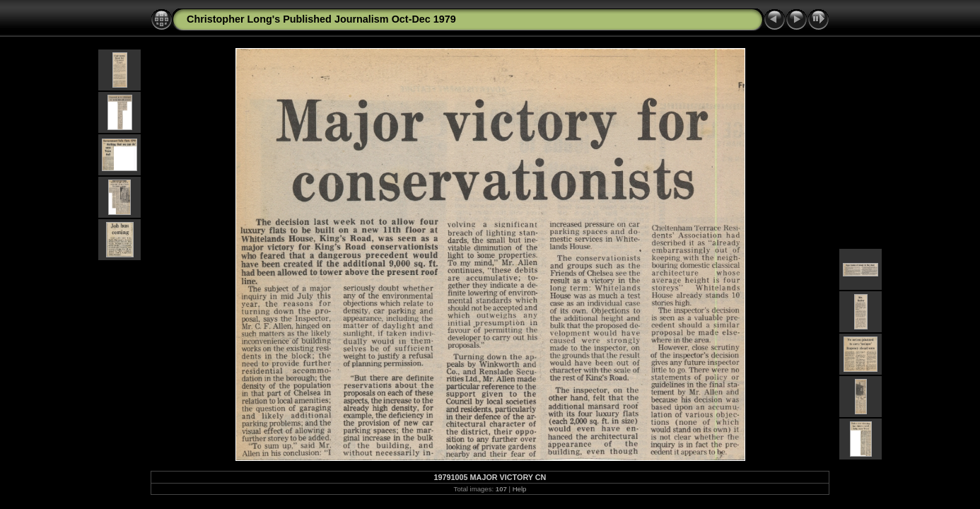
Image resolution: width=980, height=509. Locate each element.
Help (520, 489)
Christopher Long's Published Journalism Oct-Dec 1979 (321, 19)
